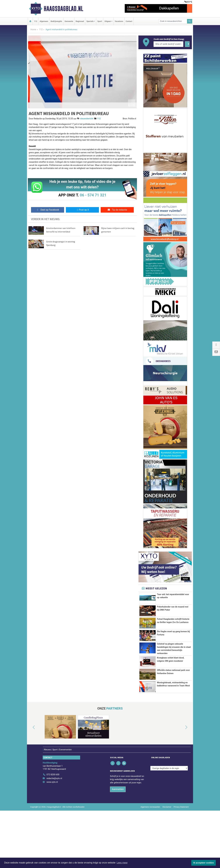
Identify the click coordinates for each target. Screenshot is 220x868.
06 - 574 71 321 (93, 195)
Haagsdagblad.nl (63, 9)
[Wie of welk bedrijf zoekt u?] (168, 44)
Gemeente (69, 21)
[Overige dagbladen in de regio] (169, 824)
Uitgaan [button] (108, 21)
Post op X (82, 210)
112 (36, 21)
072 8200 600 (53, 830)
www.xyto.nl (52, 838)
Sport (100, 21)
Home (33, 30)
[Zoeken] (190, 21)
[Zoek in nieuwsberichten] (173, 21)
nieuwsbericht (87, 119)
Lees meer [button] (122, 863)
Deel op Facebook (48, 210)
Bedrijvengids (56, 21)
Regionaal (80, 21)
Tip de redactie (117, 210)
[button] (30, 783)
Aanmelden (118, 845)
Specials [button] (90, 21)
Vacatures (119, 21)
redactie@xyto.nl (54, 834)
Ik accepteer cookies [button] (204, 863)
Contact (129, 21)
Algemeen (44, 21)
